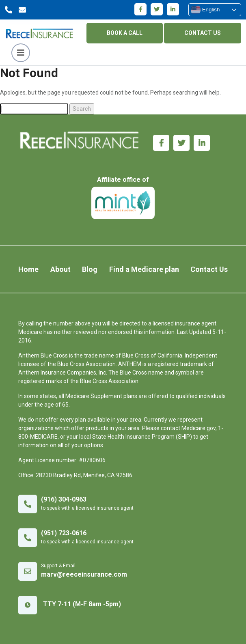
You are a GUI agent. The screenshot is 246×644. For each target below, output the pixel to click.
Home (28, 269)
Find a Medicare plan (144, 269)
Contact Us (209, 269)
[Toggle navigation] (21, 53)
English (205, 10)
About (60, 269)
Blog (90, 269)
